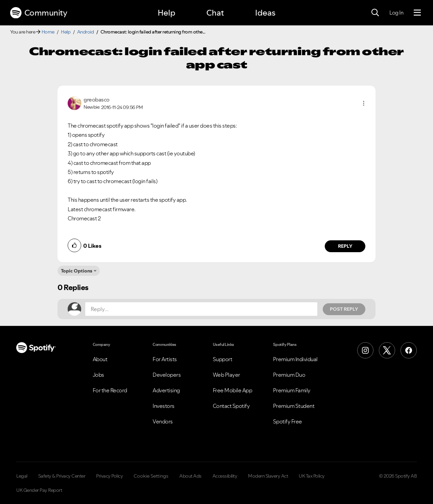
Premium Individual (295, 359)
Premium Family (292, 390)
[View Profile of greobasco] (97, 100)
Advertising (166, 390)
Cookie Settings (151, 476)
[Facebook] (409, 350)
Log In (396, 13)
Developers (167, 375)
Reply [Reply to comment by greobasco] (345, 246)
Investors (164, 406)
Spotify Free (288, 421)
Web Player (226, 375)
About (100, 359)
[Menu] (417, 13)
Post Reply (344, 309)
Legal (22, 476)
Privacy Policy (109, 476)
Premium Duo (289, 375)
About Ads (190, 476)
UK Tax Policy (312, 476)
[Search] (375, 13)
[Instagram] (365, 350)
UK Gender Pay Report (39, 490)
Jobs (98, 375)
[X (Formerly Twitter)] (387, 350)
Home (48, 32)
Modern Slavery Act (268, 476)
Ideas (265, 13)
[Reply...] (201, 309)
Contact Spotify (231, 406)
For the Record (110, 390)
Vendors (163, 421)
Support (223, 359)
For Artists (165, 359)
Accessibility (225, 476)
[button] (364, 103)
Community (39, 13)
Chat (215, 13)
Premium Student (294, 406)
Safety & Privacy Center (62, 476)
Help (166, 13)
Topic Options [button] (77, 271)
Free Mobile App (233, 390)
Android (86, 32)
